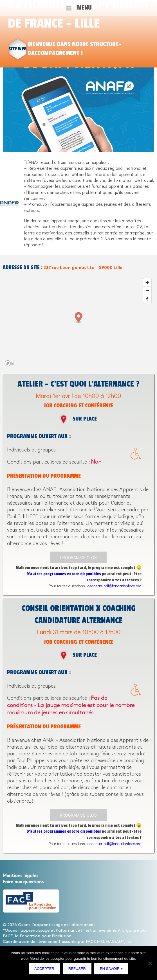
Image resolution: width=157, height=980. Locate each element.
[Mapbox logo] (17, 363)
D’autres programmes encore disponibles (64, 574)
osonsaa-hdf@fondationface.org (115, 586)
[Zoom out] (147, 291)
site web (18, 49)
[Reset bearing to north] (147, 299)
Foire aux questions (23, 882)
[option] (78, 110)
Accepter (44, 969)
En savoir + (111, 969)
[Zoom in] (147, 282)
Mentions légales (21, 876)
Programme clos (78, 557)
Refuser (77, 969)
